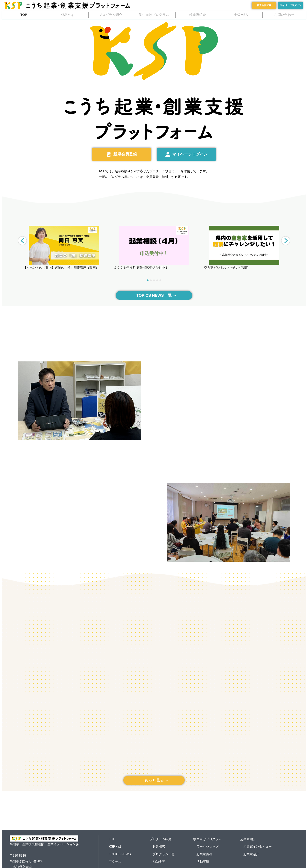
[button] (286, 240)
